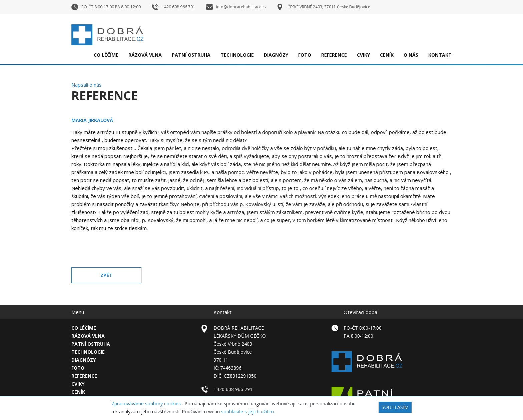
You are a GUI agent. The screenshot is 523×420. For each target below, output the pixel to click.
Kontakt (440, 55)
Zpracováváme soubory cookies (147, 403)
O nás (411, 55)
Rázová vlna (145, 55)
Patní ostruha (191, 55)
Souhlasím (395, 407)
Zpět (106, 275)
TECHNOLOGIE (237, 55)
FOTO (305, 55)
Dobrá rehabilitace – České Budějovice (107, 35)
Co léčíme (106, 55)
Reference (334, 55)
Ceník (387, 55)
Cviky (363, 55)
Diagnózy (276, 55)
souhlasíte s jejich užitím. (248, 411)
